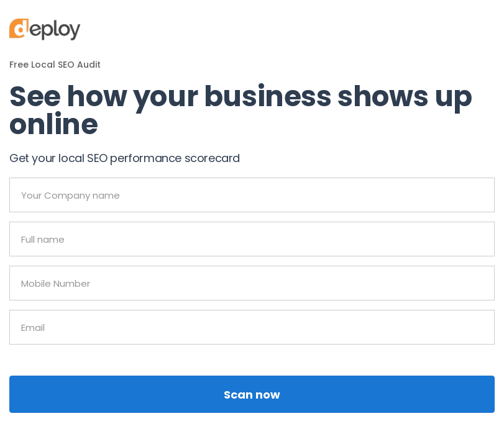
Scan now (252, 395)
